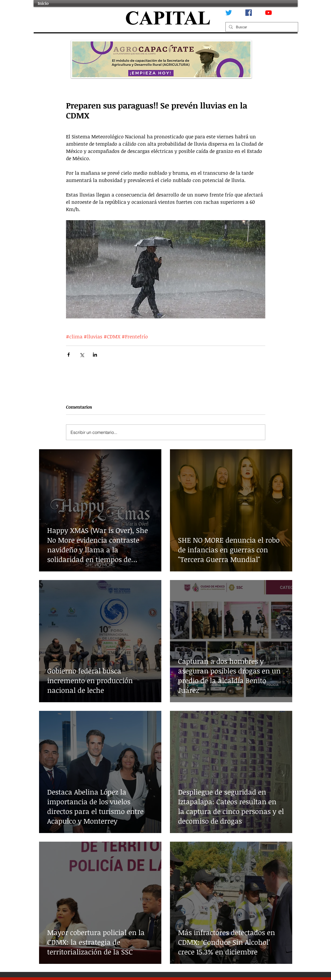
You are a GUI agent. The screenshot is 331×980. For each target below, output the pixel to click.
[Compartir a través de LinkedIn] (95, 355)
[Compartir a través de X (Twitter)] (82, 355)
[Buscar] (261, 27)
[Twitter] (229, 13)
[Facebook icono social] (249, 13)
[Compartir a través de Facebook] (69, 355)
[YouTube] (269, 13)
